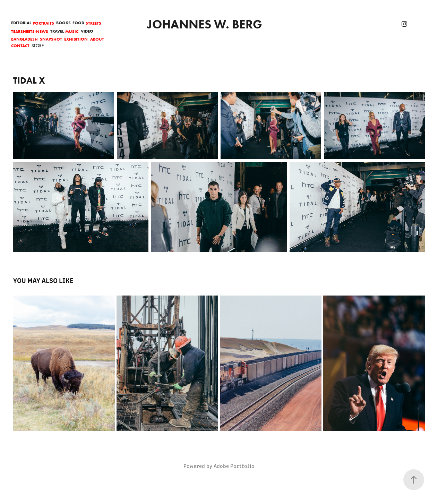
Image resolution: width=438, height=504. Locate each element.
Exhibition (76, 39)
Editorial (21, 23)
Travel (57, 31)
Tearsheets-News (30, 31)
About (97, 39)
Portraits (43, 23)
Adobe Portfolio (234, 466)
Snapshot (51, 39)
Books (63, 23)
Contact (20, 46)
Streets (93, 23)
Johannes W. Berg (205, 24)
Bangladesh (24, 39)
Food (78, 23)
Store (38, 46)
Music (72, 31)
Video (87, 31)
